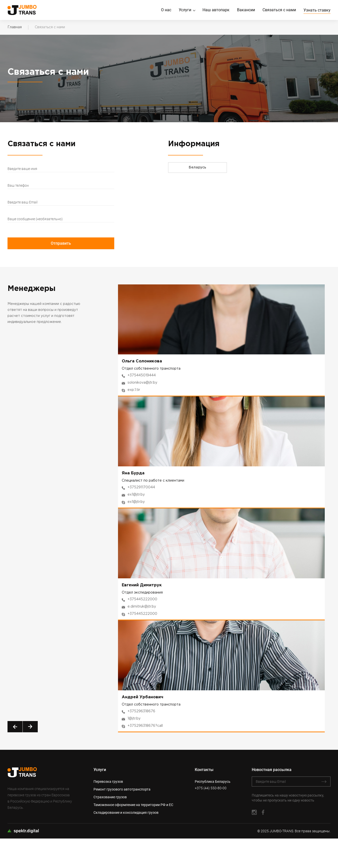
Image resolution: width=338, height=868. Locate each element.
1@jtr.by (134, 719)
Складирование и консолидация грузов (126, 813)
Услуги (185, 10)
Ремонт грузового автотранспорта (122, 790)
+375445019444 (142, 376)
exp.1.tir (134, 390)
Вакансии (246, 10)
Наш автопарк (216, 10)
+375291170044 (141, 488)
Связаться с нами (279, 10)
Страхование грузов (110, 797)
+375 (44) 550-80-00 (211, 788)
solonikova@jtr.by (142, 383)
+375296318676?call (145, 726)
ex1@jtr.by (136, 495)
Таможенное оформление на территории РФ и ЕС (133, 805)
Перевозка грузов (108, 782)
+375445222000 (142, 600)
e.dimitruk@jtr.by (142, 607)
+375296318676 (141, 712)
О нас (166, 10)
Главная (15, 27)
